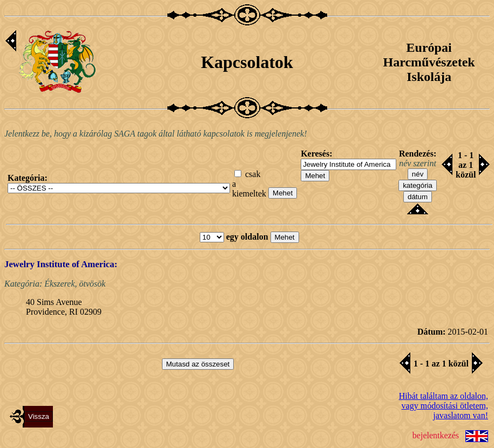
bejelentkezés (436, 435)
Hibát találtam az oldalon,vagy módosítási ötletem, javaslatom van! (444, 406)
